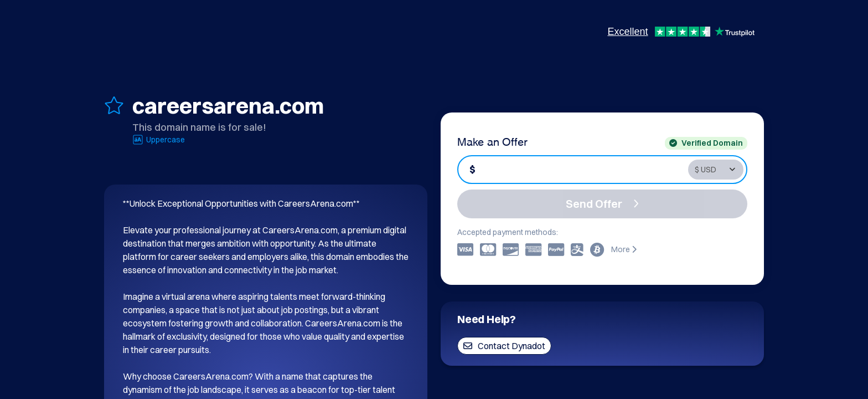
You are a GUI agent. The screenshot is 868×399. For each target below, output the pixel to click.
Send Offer (602, 204)
